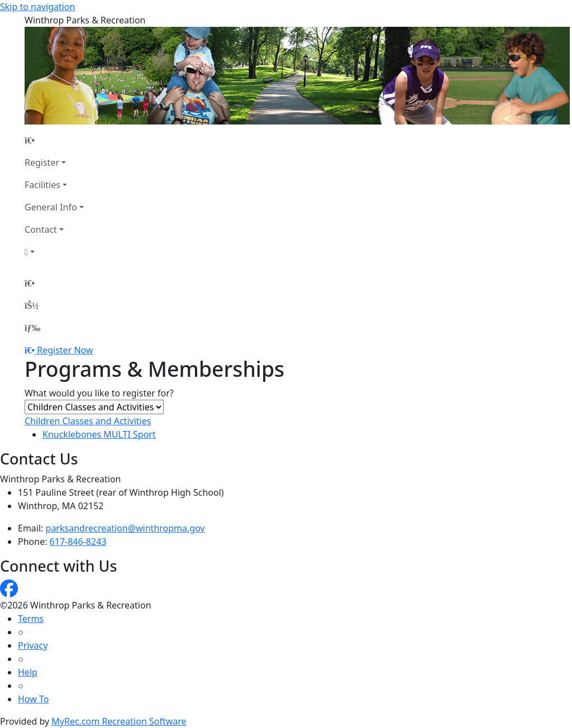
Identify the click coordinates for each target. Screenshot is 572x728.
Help (28, 672)
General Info (51, 207)
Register (42, 162)
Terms (31, 619)
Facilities (42, 185)
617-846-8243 (78, 542)
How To (33, 699)
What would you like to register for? (99, 393)
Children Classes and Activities (88, 421)
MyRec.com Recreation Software (119, 721)
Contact (41, 229)
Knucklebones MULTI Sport (99, 434)
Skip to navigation (37, 7)
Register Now (65, 350)
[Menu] (32, 328)
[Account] (54, 252)
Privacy (33, 645)
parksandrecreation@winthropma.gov (125, 528)
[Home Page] (54, 140)
